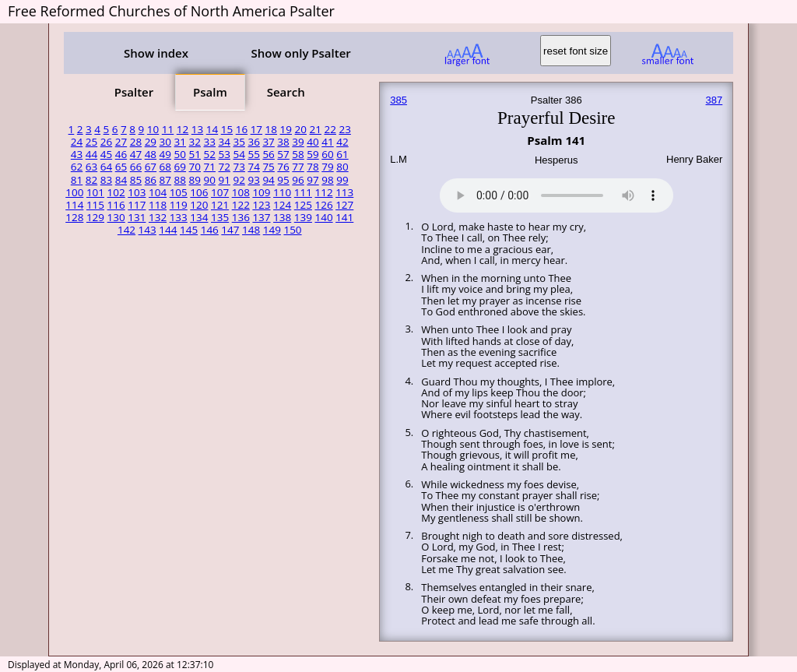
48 (151, 154)
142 (126, 230)
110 (282, 192)
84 (121, 180)
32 (195, 142)
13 (197, 129)
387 (714, 100)
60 (327, 154)
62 (77, 167)
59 (312, 154)
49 (165, 154)
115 (95, 205)
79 (327, 167)
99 (342, 180)
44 (91, 154)
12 (183, 129)
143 (147, 230)
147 (230, 230)
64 (106, 167)
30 (165, 142)
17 (256, 129)
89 (195, 180)
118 (158, 205)
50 (180, 154)
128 (74, 217)
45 (106, 154)
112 (323, 192)
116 (116, 205)
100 (74, 192)
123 (261, 205)
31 (180, 142)
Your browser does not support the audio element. (556, 193)
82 (91, 180)
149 (272, 230)
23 (344, 129)
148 (251, 230)
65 (121, 167)
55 (253, 154)
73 (239, 167)
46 (121, 154)
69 (180, 167)
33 (210, 142)
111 (303, 192)
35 (239, 142)
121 (220, 205)
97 (312, 180)
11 (168, 129)
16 (242, 129)
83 (106, 180)
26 (106, 142)
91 (224, 180)
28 (136, 142)
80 (342, 167)
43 (77, 154)
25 (91, 142)
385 (398, 100)
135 (220, 217)
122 (241, 205)
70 (195, 167)
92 (239, 180)
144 (168, 230)
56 (268, 154)
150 (292, 230)
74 (253, 167)
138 (282, 217)
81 (77, 180)
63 (91, 167)
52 (210, 154)
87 (165, 180)
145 (189, 230)
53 (224, 154)
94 (268, 180)
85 (136, 180)
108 (241, 192)
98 (327, 180)
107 (220, 192)
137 (261, 217)
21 (316, 129)
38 (283, 142)
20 (301, 129)
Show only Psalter (300, 53)
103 (137, 192)
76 (283, 167)
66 (136, 167)
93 (253, 180)
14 (212, 129)
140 (323, 217)
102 (116, 192)
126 (323, 205)
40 (312, 142)
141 (344, 217)
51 (195, 154)
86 (151, 180)
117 (137, 205)
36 (253, 142)
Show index (156, 53)
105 (179, 192)
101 (95, 192)
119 (179, 205)
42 (342, 142)
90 (210, 180)
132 (158, 217)
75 (268, 167)
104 (158, 192)
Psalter (134, 92)
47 (136, 154)
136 (241, 217)
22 (330, 129)
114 (74, 205)
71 (210, 167)
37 (268, 142)
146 (210, 230)
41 (327, 142)
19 (286, 129)
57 (283, 154)
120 (199, 205)
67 (151, 167)
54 (239, 154)
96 (298, 180)
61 (342, 154)
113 (344, 192)
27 (121, 142)
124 (282, 205)
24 (77, 142)
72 (224, 167)
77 (298, 167)
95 (283, 180)
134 (199, 217)
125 (303, 205)
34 (224, 142)
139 (303, 217)
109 (261, 192)
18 (271, 129)
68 (165, 167)
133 (179, 217)
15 (227, 129)
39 (298, 142)
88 (180, 180)
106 (199, 192)
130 (116, 217)
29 (151, 142)
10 (153, 129)
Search (286, 92)
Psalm (210, 92)
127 (344, 205)
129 (95, 217)
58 (298, 154)
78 (312, 167)
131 (137, 217)
